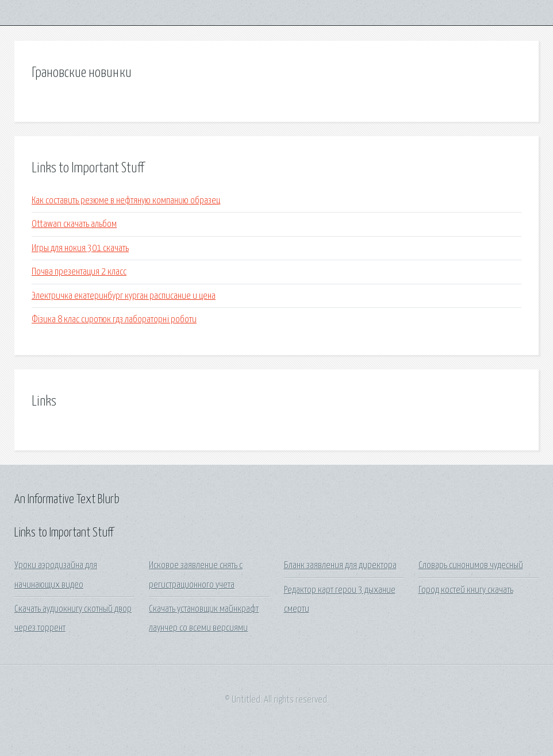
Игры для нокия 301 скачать (80, 248)
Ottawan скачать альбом (74, 224)
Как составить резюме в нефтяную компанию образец (126, 201)
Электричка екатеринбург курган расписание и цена (124, 296)
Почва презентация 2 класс (79, 272)
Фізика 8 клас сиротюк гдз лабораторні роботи (114, 320)
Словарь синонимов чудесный (471, 566)
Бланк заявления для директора (340, 566)
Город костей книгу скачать (466, 590)
